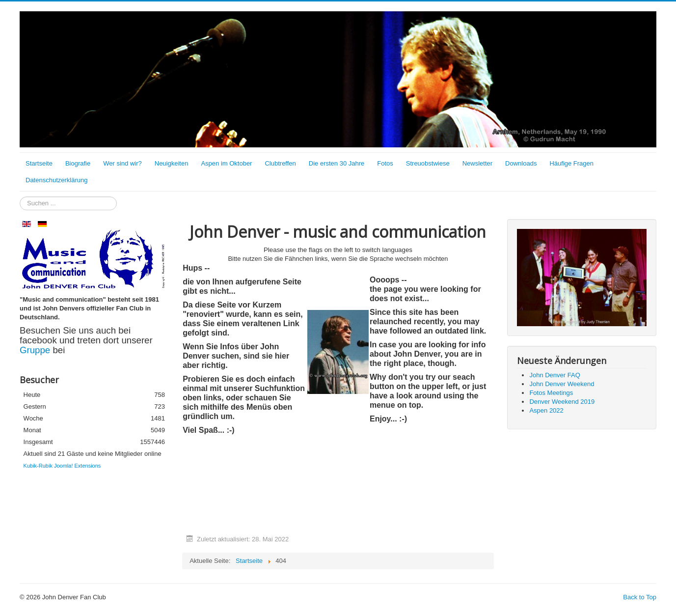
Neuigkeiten (172, 163)
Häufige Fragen (571, 163)
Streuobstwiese (428, 163)
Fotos (385, 163)
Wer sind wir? (122, 163)
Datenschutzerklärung (56, 180)
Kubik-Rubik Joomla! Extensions (62, 466)
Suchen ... (20, 197)
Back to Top (640, 597)
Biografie (78, 163)
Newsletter (477, 163)
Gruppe (36, 350)
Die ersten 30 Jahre (337, 163)
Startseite (39, 163)
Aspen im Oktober (226, 163)
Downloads (521, 163)
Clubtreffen (280, 163)
